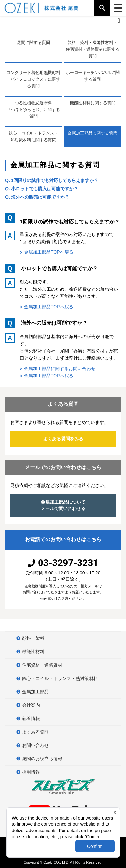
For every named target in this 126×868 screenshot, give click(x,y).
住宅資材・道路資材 (42, 665)
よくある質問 (35, 732)
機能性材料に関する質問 (93, 103)
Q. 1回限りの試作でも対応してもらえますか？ (52, 180)
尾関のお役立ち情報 (42, 758)
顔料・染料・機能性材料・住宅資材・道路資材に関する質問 (93, 49)
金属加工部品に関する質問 (93, 136)
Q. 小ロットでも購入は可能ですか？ (42, 189)
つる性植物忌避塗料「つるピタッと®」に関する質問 (33, 110)
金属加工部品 (35, 692)
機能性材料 (33, 652)
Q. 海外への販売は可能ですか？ (37, 197)
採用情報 (31, 772)
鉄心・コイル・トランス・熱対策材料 (60, 678)
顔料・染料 (33, 638)
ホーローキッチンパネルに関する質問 (93, 76)
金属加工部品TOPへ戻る (49, 252)
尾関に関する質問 (33, 42)
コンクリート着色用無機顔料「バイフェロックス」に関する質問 (33, 79)
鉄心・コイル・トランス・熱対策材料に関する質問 (33, 136)
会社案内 (31, 705)
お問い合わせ (35, 745)
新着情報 (31, 718)
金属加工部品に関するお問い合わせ (60, 369)
